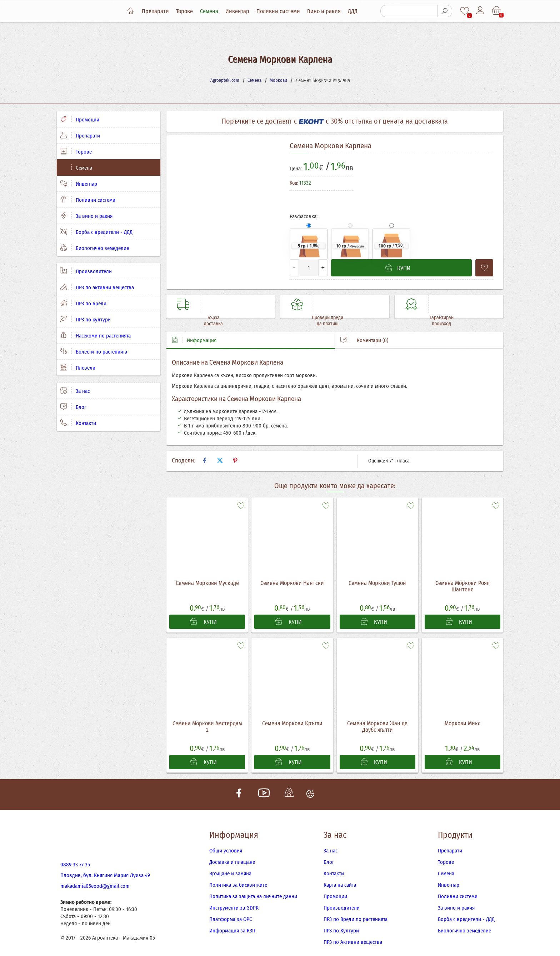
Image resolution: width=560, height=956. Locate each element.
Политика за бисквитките (238, 876)
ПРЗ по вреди (83, 303)
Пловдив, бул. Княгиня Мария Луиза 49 (105, 867)
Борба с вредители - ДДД (96, 232)
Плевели (78, 367)
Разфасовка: (304, 216)
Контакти (78, 423)
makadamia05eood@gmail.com (95, 877)
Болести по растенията (94, 351)
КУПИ (204, 610)
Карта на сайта (340, 876)
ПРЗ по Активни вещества (353, 934)
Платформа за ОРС (231, 911)
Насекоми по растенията (96, 335)
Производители (86, 271)
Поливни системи (284, 11)
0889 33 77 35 (75, 856)
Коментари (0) (364, 327)
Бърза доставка (233, 304)
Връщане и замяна (230, 865)
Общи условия (226, 842)
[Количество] (309, 268)
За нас (75, 391)
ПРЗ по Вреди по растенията (356, 911)
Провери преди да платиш (347, 304)
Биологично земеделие (95, 248)
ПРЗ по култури (86, 319)
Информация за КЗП (232, 922)
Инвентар (243, 11)
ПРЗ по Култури (341, 922)
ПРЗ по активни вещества (97, 287)
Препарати (161, 11)
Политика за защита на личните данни (253, 888)
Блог (73, 407)
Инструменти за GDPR (234, 899)
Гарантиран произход (461, 304)
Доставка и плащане (232, 854)
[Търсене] (409, 11)
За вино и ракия (86, 216)
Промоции (80, 119)
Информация (194, 327)
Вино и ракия (330, 11)
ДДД (358, 11)
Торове (190, 11)
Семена (215, 11)
